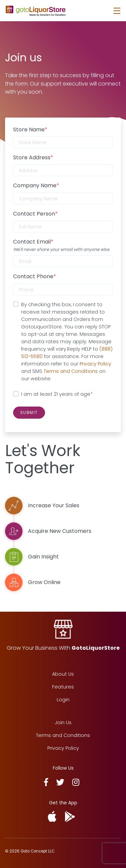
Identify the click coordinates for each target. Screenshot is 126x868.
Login (63, 700)
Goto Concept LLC (37, 851)
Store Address (33, 157)
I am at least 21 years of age (57, 394)
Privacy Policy (95, 364)
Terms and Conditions (71, 371)
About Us (63, 674)
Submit (29, 412)
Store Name (30, 130)
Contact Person (35, 214)
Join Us (63, 722)
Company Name (36, 185)
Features (63, 687)
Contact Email (33, 242)
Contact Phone (35, 276)
